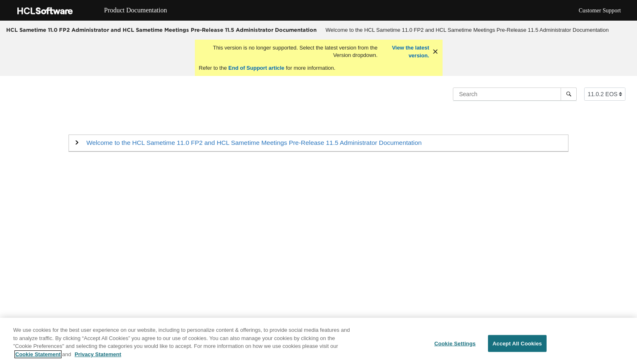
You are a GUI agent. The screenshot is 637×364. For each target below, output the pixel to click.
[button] (254, 143)
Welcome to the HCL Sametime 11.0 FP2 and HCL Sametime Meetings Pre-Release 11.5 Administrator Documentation (467, 30)
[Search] (569, 94)
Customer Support (600, 11)
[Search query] (515, 94)
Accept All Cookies (517, 345)
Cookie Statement (38, 356)
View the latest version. (410, 52)
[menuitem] (467, 30)
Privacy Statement (98, 356)
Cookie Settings (455, 345)
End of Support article (256, 68)
